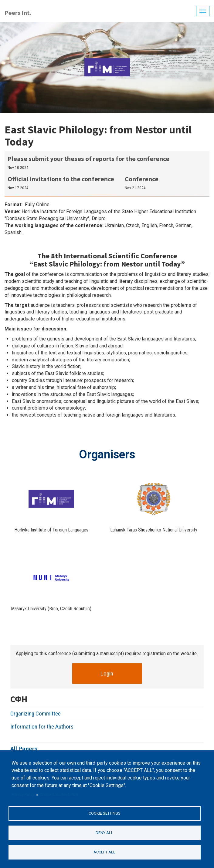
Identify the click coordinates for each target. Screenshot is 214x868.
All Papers (24, 748)
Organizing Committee (36, 714)
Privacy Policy (23, 794)
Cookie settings (105, 813)
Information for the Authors (42, 726)
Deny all (104, 832)
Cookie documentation (59, 794)
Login (107, 673)
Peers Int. (18, 13)
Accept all (104, 852)
